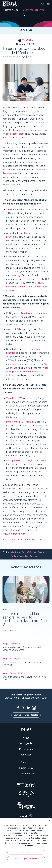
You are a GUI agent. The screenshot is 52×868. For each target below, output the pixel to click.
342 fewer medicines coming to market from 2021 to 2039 (27, 287)
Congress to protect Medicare (26, 540)
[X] (24, 30)
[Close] (48, 821)
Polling (14, 556)
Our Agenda (26, 743)
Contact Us (26, 762)
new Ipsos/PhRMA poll (20, 209)
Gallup (20, 329)
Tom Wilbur (26, 40)
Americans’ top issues (32, 313)
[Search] (43, 4)
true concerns (37, 130)
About (26, 738)
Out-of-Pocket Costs (33, 552)
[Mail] (31, 30)
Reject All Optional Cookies (26, 859)
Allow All (26, 852)
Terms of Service (26, 774)
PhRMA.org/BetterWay (14, 534)
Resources (26, 755)
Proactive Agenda (28, 556)
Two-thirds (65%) (15, 398)
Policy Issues (26, 749)
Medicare (16, 552)
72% (41, 257)
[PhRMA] (10, 4)
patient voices (17, 134)
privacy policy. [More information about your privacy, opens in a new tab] (28, 846)
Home (8, 10)
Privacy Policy (26, 768)
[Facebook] (21, 30)
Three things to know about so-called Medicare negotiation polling (34, 10)
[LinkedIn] (27, 30)
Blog (16, 10)
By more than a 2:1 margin (20, 422)
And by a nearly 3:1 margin (20, 460)
